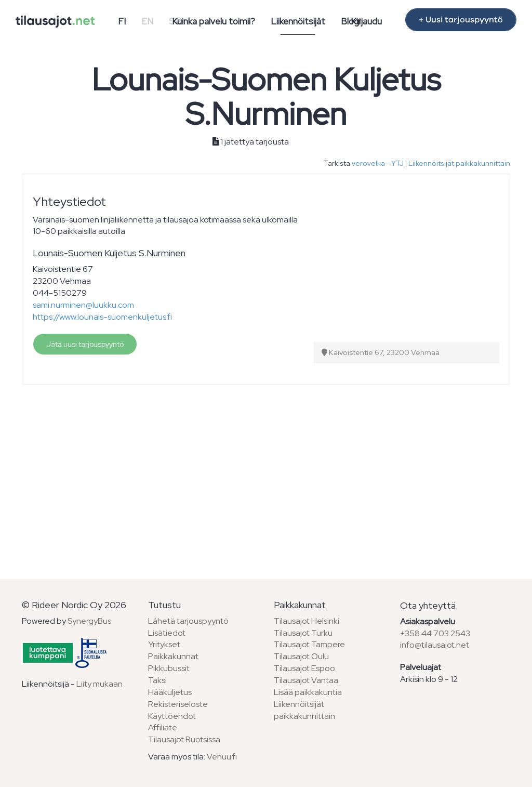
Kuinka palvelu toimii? (214, 21)
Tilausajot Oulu (301, 656)
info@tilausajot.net (435, 645)
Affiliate (163, 727)
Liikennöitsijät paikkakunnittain (459, 163)
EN (147, 21)
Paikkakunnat (173, 656)
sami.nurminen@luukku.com (83, 305)
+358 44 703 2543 (435, 633)
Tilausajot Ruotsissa (184, 739)
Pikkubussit (169, 668)
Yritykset (164, 644)
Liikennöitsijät (298, 21)
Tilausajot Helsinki (307, 621)
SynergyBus (89, 621)
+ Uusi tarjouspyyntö (461, 20)
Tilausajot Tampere (309, 644)
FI (122, 21)
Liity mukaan (99, 684)
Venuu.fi (222, 757)
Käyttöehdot (172, 716)
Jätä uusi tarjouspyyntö (85, 344)
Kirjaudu (366, 21)
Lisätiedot (167, 633)
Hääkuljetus (170, 692)
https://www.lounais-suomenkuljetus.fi (102, 317)
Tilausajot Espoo (304, 668)
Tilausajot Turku (303, 633)
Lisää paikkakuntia (308, 692)
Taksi (157, 680)
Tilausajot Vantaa (306, 680)
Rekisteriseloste (178, 704)
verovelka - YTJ (378, 163)
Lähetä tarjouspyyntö (188, 621)
